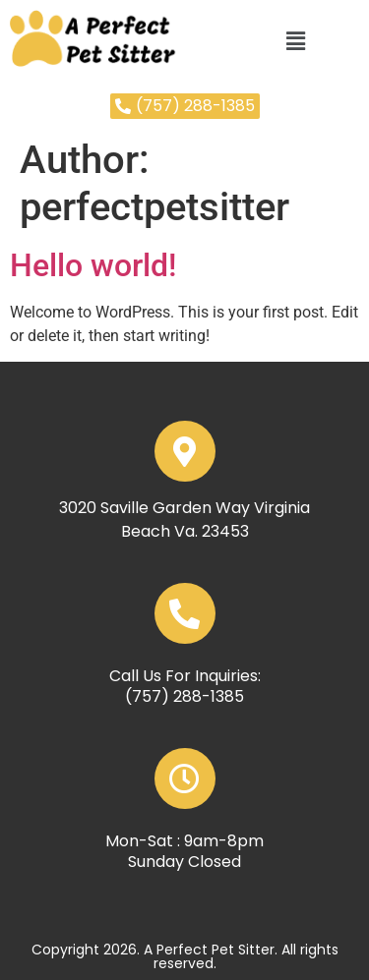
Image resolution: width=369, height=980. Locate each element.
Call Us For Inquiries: (185, 676)
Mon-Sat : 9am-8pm (184, 841)
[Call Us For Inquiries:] (185, 613)
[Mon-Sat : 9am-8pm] (185, 778)
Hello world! (93, 265)
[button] (295, 41)
